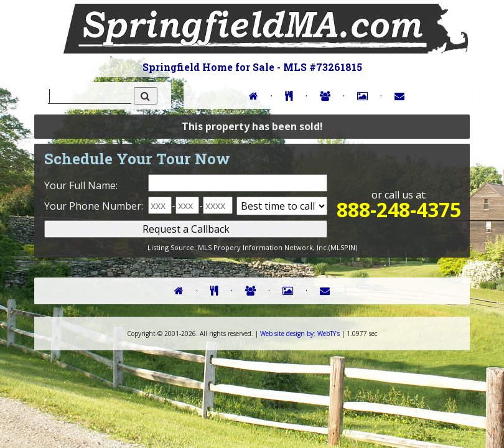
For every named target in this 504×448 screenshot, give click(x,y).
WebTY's (300, 334)
